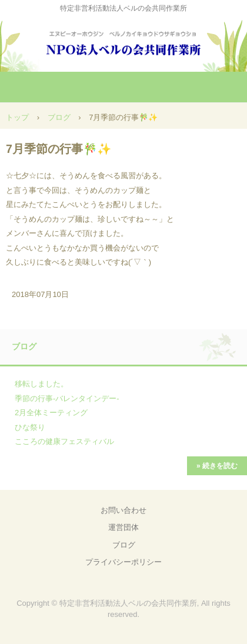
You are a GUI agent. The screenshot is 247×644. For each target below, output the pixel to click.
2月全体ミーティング (51, 413)
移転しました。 (41, 384)
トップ (17, 117)
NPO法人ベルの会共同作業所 (123, 41)
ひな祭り (30, 427)
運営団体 (123, 527)
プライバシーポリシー (123, 562)
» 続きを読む (217, 466)
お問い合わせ (123, 510)
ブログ (59, 117)
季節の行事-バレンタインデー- (67, 398)
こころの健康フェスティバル (64, 441)
